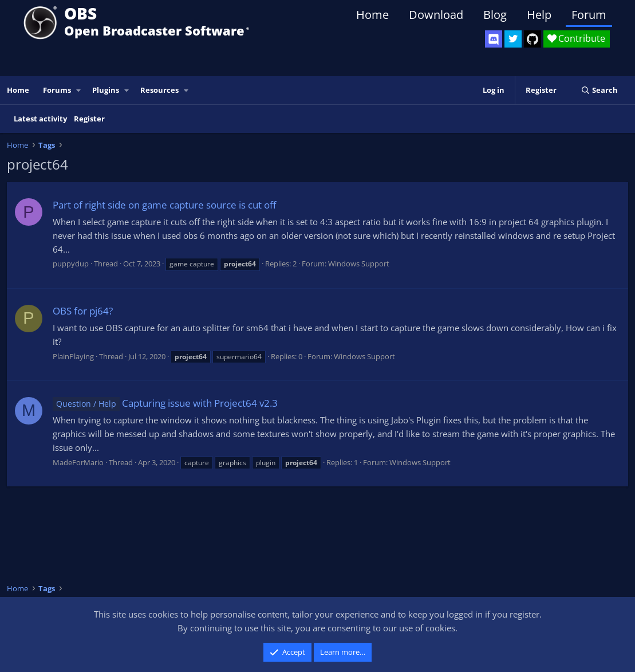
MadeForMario (78, 462)
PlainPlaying (73, 356)
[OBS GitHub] (533, 39)
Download (436, 15)
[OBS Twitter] (513, 39)
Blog (495, 15)
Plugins (106, 90)
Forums (57, 90)
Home (372, 15)
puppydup (71, 264)
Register (89, 119)
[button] (79, 90)
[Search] (599, 90)
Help (539, 15)
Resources (159, 90)
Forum (589, 15)
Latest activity (40, 119)
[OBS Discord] (494, 39)
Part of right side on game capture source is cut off (164, 205)
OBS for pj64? (83, 311)
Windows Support (359, 264)
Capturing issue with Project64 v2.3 (165, 403)
